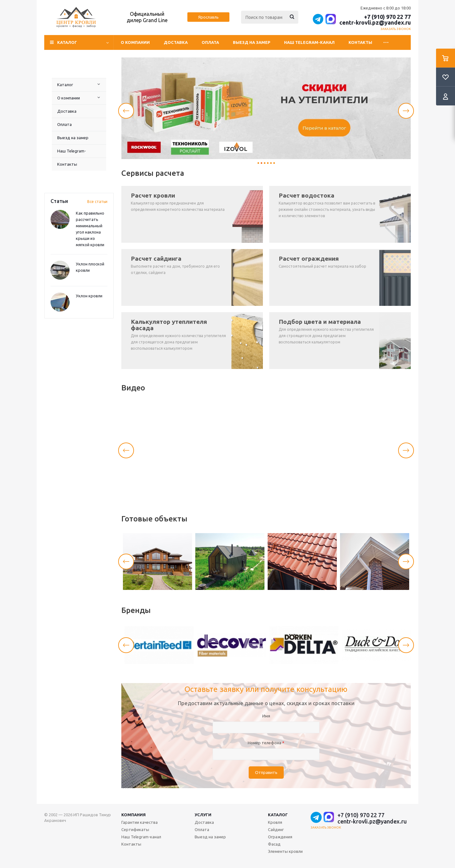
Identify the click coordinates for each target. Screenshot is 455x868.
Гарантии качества (140, 822)
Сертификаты (135, 829)
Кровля (275, 822)
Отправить (266, 773)
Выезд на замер (252, 42)
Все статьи (97, 202)
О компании (135, 42)
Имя (266, 716)
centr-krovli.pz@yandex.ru (375, 22)
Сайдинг (276, 829)
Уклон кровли (89, 296)
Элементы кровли (285, 851)
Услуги (203, 815)
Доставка (176, 42)
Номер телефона (266, 743)
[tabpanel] (266, 108)
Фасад (274, 844)
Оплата (210, 42)
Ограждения (280, 837)
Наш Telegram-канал (309, 42)
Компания (133, 815)
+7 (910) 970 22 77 (387, 17)
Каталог (65, 85)
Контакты (360, 42)
